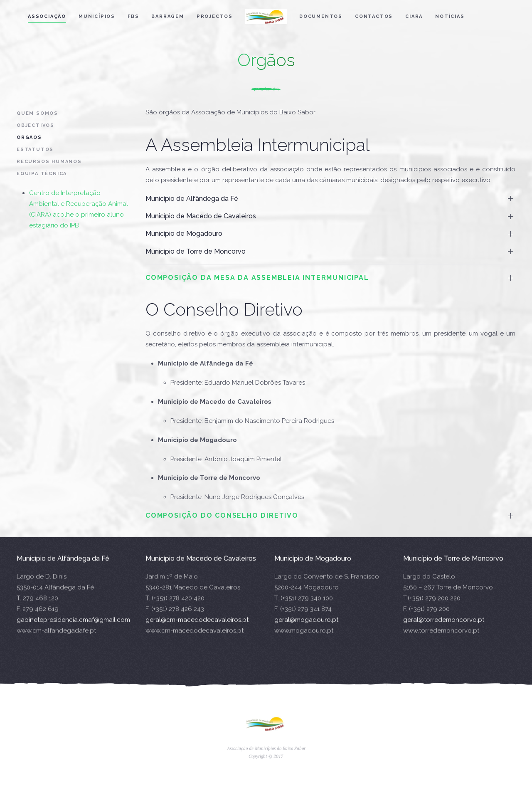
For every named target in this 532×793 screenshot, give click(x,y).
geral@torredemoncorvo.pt (444, 629)
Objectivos (36, 125)
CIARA (414, 16)
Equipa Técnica (42, 174)
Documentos (321, 16)
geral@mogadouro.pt (306, 629)
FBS (133, 16)
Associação (47, 16)
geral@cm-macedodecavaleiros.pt (197, 629)
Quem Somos (37, 113)
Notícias (450, 16)
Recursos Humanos (49, 162)
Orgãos (29, 137)
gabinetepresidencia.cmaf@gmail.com (73, 629)
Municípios (97, 16)
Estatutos (35, 149)
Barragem (167, 16)
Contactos (374, 16)
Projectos (215, 16)
